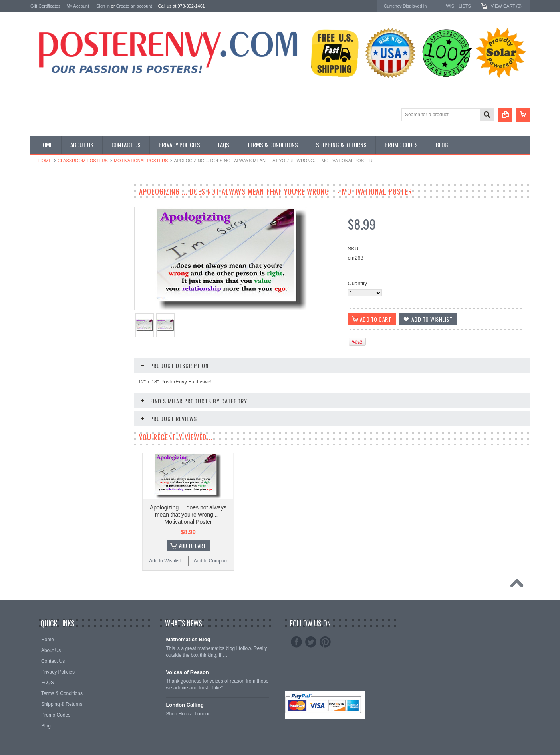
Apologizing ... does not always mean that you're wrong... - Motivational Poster (188, 515)
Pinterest (325, 642)
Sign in (103, 6)
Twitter (311, 642)
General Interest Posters (59, 216)
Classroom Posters (83, 161)
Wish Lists (458, 6)
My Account (78, 6)
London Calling (185, 705)
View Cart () (506, 6)
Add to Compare (211, 561)
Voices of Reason (187, 672)
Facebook (296, 642)
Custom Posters (49, 210)
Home (45, 161)
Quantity (357, 283)
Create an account (134, 6)
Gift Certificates (45, 6)
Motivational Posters (141, 161)
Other (37, 223)
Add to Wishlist (165, 561)
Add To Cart (192, 546)
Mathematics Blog (188, 639)
